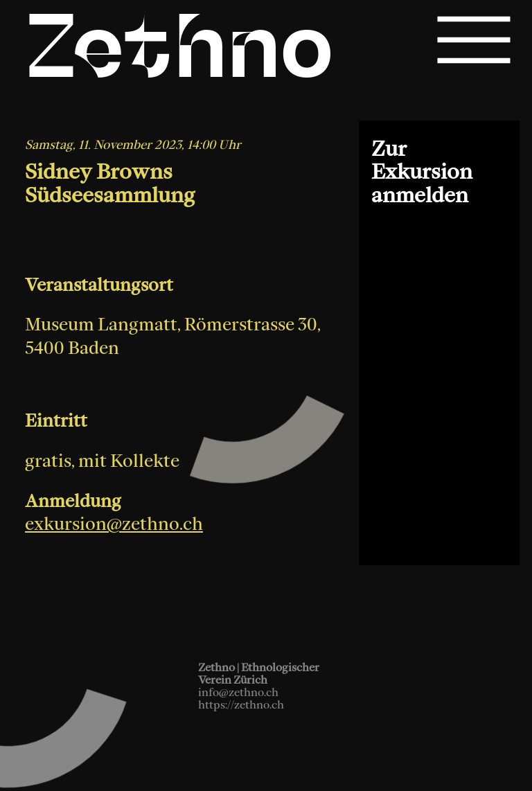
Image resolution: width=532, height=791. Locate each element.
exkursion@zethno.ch (114, 533)
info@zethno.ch (238, 692)
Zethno (180, 54)
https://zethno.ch (241, 704)
